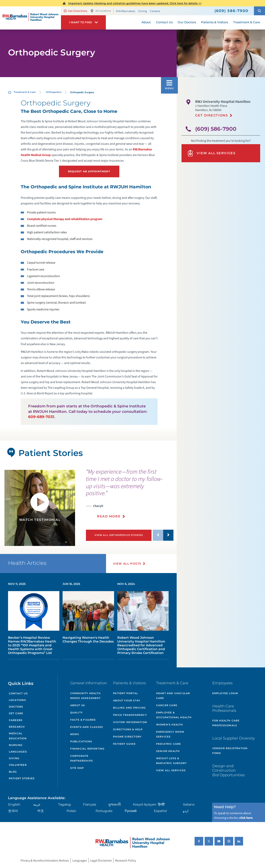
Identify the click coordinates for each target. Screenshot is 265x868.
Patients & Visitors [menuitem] (214, 22)
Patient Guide (124, 744)
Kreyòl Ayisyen (145, 804)
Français (90, 804)
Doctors (16, 707)
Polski (71, 811)
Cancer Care (167, 705)
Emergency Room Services (170, 734)
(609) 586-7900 (216, 129)
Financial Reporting (87, 749)
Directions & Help (128, 729)
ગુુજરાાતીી (114, 804)
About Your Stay (127, 700)
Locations (17, 700)
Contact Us (18, 693)
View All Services (211, 153)
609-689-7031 (41, 417)
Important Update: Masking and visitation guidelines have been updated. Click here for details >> (135, 3)
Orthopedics (54, 92)
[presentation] (130, 496)
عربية (37, 804)
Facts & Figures (83, 720)
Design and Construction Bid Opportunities (228, 770)
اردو (186, 811)
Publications (81, 741)
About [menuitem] (146, 22)
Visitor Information (130, 722)
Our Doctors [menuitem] (187, 22)
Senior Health (168, 751)
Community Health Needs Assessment (85, 696)
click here (246, 818)
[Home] (30, 18)
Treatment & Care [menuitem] (247, 22)
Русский (131, 811)
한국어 (13, 811)
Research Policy (126, 860)
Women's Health (170, 725)
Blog (13, 772)
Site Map (77, 768)
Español (160, 811)
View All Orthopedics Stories (119, 535)
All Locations (101, 11)
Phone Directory (127, 737)
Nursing (16, 745)
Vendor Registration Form (230, 751)
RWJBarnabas (126, 11)
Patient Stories (22, 778)
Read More (109, 516)
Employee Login (225, 693)
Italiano (189, 804)
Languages (18, 752)
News (75, 734)
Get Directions (76, 11)
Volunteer (18, 765)
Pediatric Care (169, 744)
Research (17, 727)
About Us (78, 705)
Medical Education (18, 736)
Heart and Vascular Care (173, 696)
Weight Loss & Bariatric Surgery (171, 761)
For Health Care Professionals (226, 723)
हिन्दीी (161, 804)
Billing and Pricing (129, 708)
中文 (41, 811)
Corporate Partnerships (82, 758)
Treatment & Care (25, 92)
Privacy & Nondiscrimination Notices (45, 860)
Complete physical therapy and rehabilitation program (65, 219)
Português (104, 811)
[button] (259, 11)
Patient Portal (126, 693)
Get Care (16, 713)
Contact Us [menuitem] (164, 22)
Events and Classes (87, 727)
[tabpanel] (40, 508)
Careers (155, 11)
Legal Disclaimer (101, 860)
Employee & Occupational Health (174, 715)
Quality (76, 712)
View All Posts (127, 564)
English (14, 804)
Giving (143, 11)
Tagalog (64, 804)
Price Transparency (130, 715)
